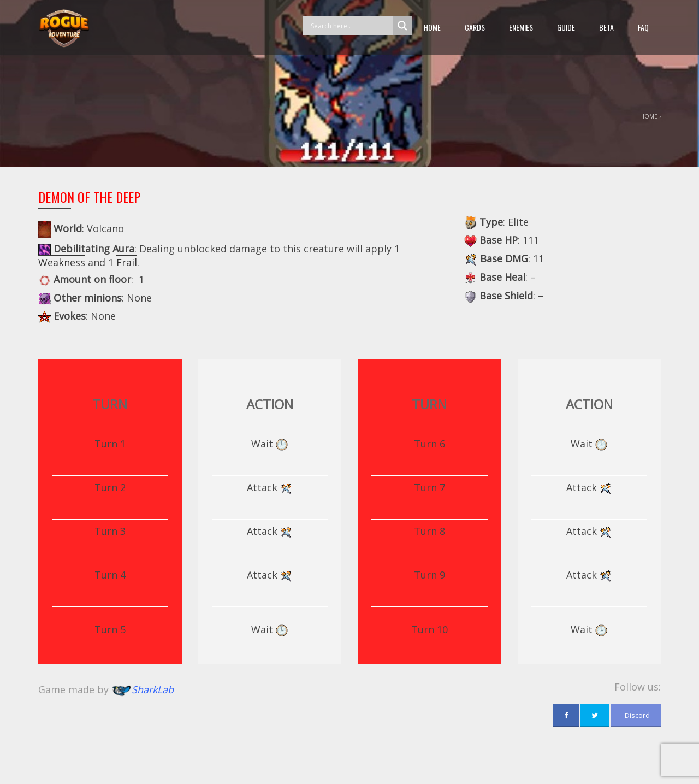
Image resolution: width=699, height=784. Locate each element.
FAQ (643, 27)
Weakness (62, 262)
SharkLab (153, 689)
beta (606, 27)
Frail (127, 262)
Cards (475, 27)
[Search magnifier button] (402, 26)
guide (566, 27)
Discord (636, 715)
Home (432, 27)
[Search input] (351, 26)
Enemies (521, 27)
